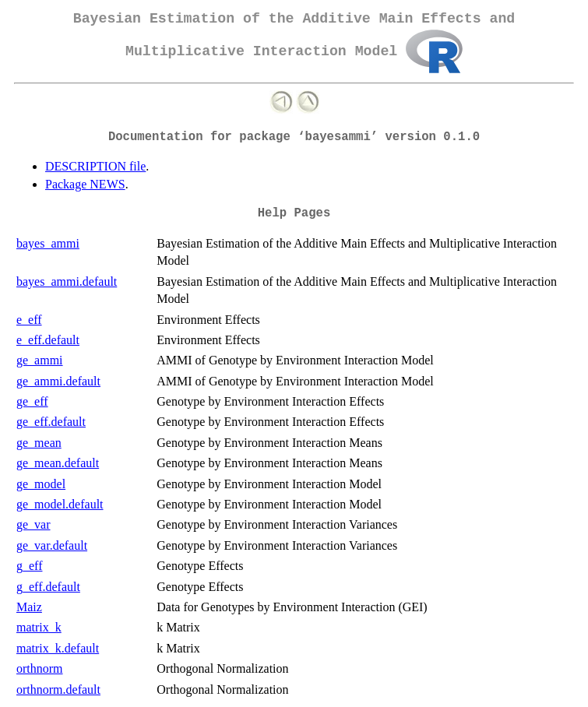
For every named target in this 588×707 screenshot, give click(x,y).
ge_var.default (52, 545)
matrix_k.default (58, 648)
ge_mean (39, 443)
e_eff (29, 320)
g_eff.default (48, 587)
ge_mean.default (58, 463)
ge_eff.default (51, 422)
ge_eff (32, 401)
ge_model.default (60, 504)
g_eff (29, 566)
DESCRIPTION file (95, 166)
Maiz (29, 607)
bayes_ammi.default (67, 281)
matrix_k (39, 627)
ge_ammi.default (58, 381)
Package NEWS (85, 184)
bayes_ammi (48, 243)
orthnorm (40, 668)
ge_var (33, 524)
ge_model (41, 484)
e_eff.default (48, 340)
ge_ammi (40, 360)
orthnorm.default (58, 689)
